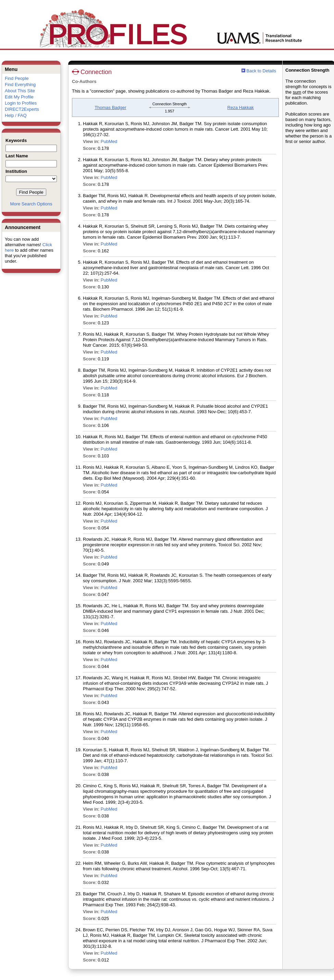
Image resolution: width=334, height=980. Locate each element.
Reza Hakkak (241, 107)
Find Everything (20, 85)
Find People (17, 78)
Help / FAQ (16, 115)
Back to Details (261, 71)
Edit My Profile (19, 97)
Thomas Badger (110, 107)
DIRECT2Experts (22, 109)
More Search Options (31, 204)
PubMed (109, 141)
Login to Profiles (21, 103)
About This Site (20, 91)
